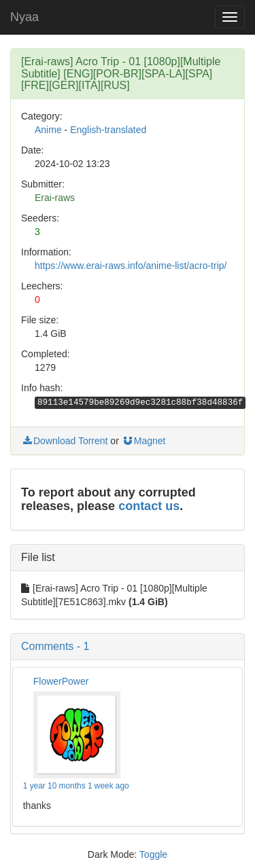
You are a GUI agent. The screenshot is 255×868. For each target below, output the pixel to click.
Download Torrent (64, 441)
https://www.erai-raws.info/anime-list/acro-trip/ (131, 266)
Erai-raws (55, 198)
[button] (128, 647)
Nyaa (24, 17)
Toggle (153, 854)
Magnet (144, 441)
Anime (48, 130)
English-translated (108, 130)
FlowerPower (61, 681)
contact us (149, 506)
